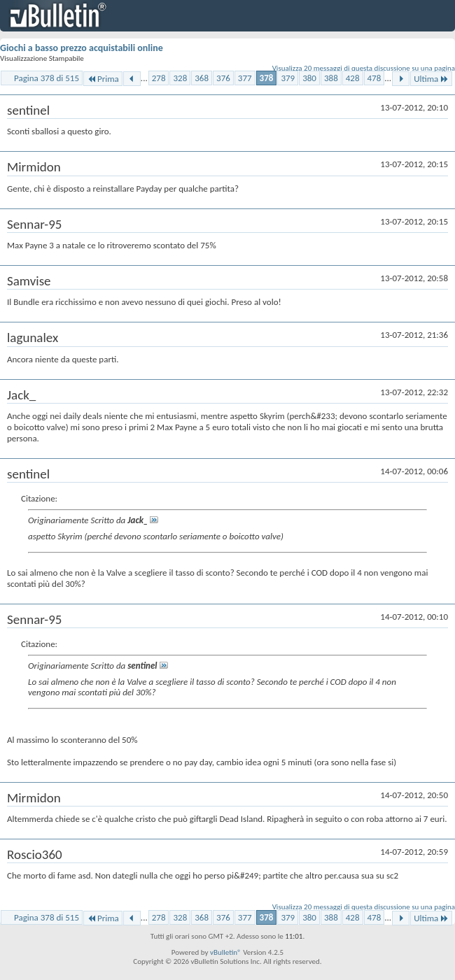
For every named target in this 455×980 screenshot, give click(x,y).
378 (267, 78)
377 (245, 78)
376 (223, 78)
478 (374, 78)
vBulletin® (226, 952)
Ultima (431, 79)
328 (180, 78)
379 (288, 78)
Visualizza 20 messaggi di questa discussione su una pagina (364, 68)
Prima (103, 79)
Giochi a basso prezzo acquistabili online (82, 48)
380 (309, 78)
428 (353, 78)
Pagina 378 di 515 (47, 78)
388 (331, 78)
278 (159, 78)
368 (202, 78)
